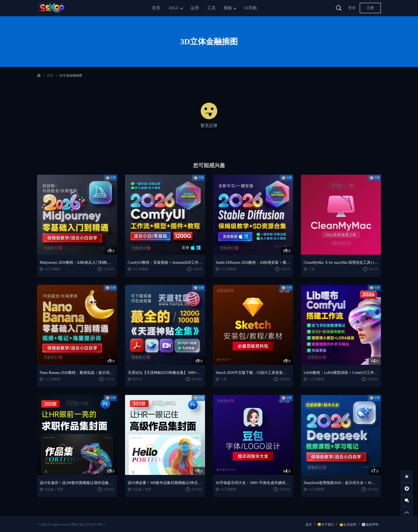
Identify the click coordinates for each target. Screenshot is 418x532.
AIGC (174, 8)
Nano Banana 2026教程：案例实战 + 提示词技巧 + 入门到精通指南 (77, 373)
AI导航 (250, 8)
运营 (195, 8)
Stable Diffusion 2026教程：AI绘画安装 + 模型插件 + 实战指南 (253, 263)
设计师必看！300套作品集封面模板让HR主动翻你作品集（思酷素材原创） (165, 483)
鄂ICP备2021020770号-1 (89, 525)
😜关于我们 (326, 525)
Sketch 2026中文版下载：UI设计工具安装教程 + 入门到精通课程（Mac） (253, 373)
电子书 (137, 379)
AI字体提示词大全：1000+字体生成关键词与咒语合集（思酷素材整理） (253, 483)
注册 (370, 8)
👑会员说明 (348, 525)
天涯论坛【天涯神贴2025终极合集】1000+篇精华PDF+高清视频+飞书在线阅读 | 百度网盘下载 (165, 373)
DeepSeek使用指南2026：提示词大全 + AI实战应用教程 (341, 483)
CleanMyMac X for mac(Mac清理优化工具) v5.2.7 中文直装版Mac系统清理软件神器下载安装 (341, 263)
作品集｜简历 (54, 489)
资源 (50, 75)
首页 (156, 8)
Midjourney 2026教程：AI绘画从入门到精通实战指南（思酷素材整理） (77, 263)
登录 (352, 8)
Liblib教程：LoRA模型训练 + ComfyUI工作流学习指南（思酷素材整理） (341, 373)
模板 (228, 8)
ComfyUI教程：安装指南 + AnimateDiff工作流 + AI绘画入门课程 (165, 263)
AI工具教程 (52, 269)
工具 (211, 8)
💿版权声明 (370, 525)
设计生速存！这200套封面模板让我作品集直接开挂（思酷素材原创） (77, 483)
